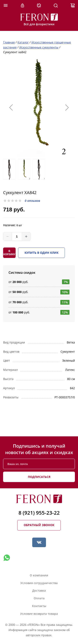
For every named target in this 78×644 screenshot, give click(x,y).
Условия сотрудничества (39, 583)
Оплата (39, 598)
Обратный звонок (39, 525)
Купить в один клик (41, 253)
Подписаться (39, 477)
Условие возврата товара (39, 614)
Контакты (39, 606)
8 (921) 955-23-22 (39, 513)
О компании (39, 575)
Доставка (39, 590)
